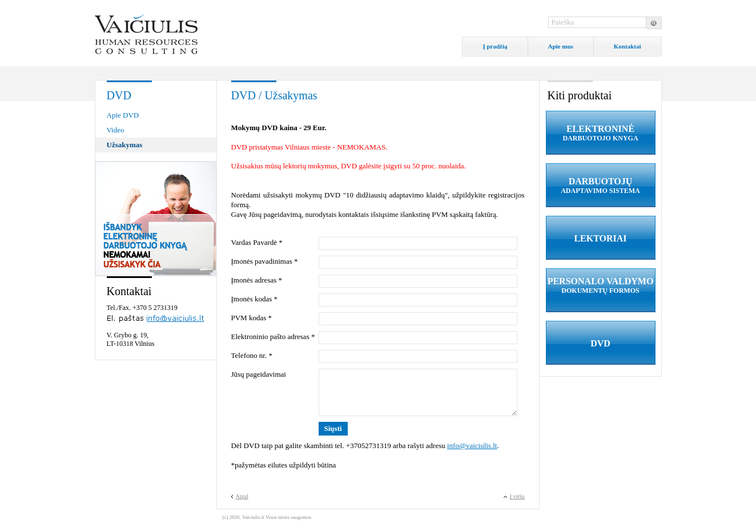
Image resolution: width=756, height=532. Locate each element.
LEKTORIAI (600, 238)
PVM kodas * (252, 318)
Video (116, 130)
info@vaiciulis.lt (472, 446)
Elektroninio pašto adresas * (273, 336)
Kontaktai (628, 46)
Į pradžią (495, 46)
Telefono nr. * (252, 355)
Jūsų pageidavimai (259, 374)
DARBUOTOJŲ (601, 186)
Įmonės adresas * (257, 280)
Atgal (242, 496)
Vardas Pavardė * (257, 242)
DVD (600, 343)
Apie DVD (123, 115)
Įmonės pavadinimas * (265, 261)
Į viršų (517, 496)
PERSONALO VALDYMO (601, 286)
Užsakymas (125, 145)
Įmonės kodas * (255, 299)
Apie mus (561, 46)
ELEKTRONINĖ (601, 133)
